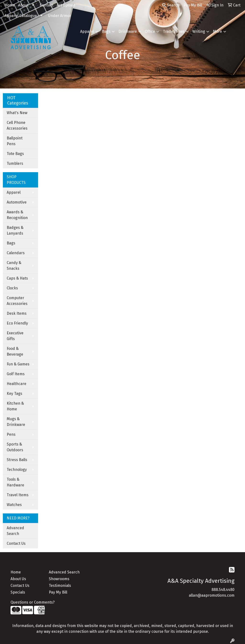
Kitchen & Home (15, 406)
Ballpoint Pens (15, 141)
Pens (11, 434)
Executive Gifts (15, 336)
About (23, 5)
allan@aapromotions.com (212, 595)
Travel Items (18, 495)
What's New (17, 113)
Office (150, 31)
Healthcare (17, 384)
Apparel (87, 31)
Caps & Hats (17, 278)
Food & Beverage (15, 351)
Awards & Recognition (17, 215)
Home (10, 5)
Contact (47, 5)
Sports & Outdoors (15, 447)
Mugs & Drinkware (16, 422)
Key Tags (14, 394)
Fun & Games (18, 364)
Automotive (17, 202)
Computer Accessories (17, 301)
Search (171, 5)
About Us (18, 579)
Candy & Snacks (14, 266)
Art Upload (66, 5)
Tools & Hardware (15, 482)
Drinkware (128, 31)
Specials (18, 592)
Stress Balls (17, 460)
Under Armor (60, 16)
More (217, 31)
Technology (17, 470)
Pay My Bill (58, 592)
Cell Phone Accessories (17, 125)
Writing (199, 31)
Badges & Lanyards (15, 230)
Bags (106, 31)
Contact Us (16, 543)
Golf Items (16, 374)
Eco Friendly (17, 323)
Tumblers (15, 163)
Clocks (12, 288)
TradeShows (174, 31)
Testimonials (60, 586)
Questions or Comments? (33, 602)
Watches (14, 505)
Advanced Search (15, 531)
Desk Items (17, 313)
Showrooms (59, 579)
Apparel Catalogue (21, 16)
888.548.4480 (223, 590)
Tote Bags (15, 154)
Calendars (16, 253)
